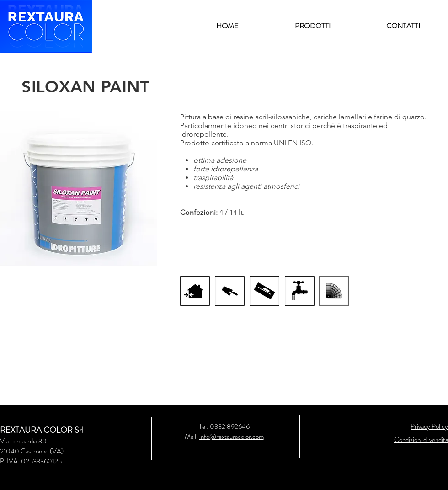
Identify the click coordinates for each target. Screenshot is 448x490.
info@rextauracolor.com (232, 437)
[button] (312, 26)
